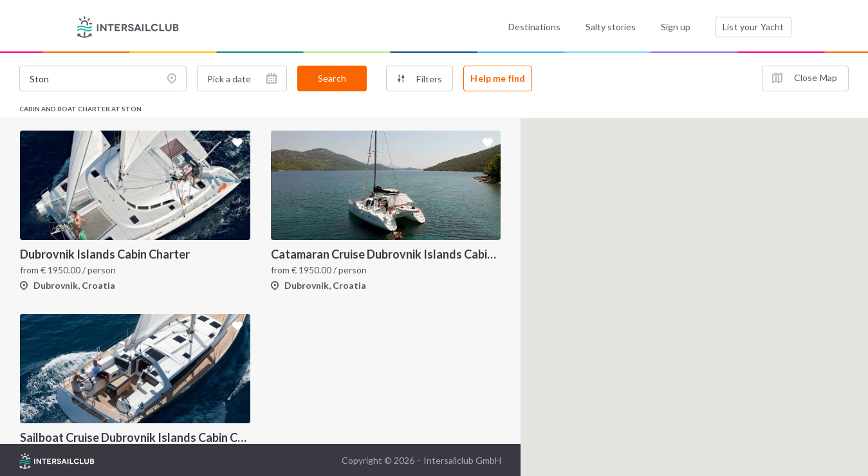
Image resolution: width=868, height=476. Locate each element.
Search (332, 78)
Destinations (534, 27)
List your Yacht (753, 27)
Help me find (498, 78)
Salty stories (611, 27)
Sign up (676, 27)
